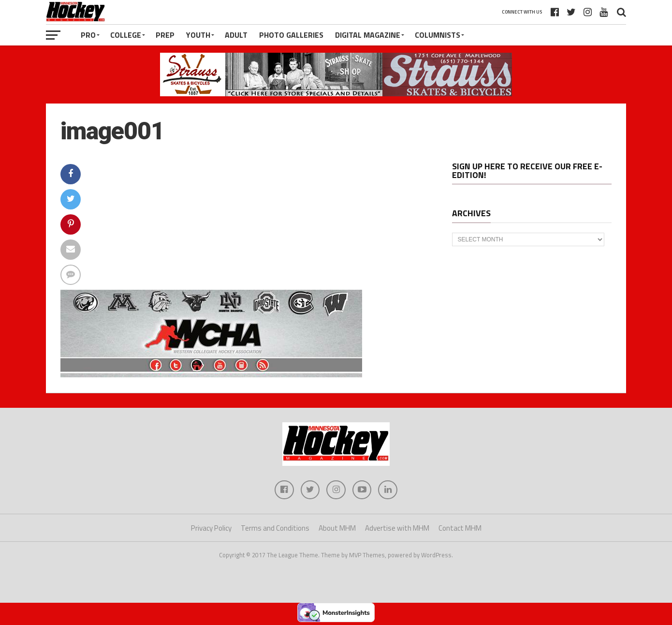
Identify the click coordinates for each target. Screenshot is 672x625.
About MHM (337, 528)
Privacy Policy (211, 528)
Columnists (438, 35)
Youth (198, 35)
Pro (88, 35)
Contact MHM (460, 528)
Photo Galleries (291, 35)
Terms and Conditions (275, 528)
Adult (236, 35)
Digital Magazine (368, 35)
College (126, 35)
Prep (165, 35)
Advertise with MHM (397, 528)
